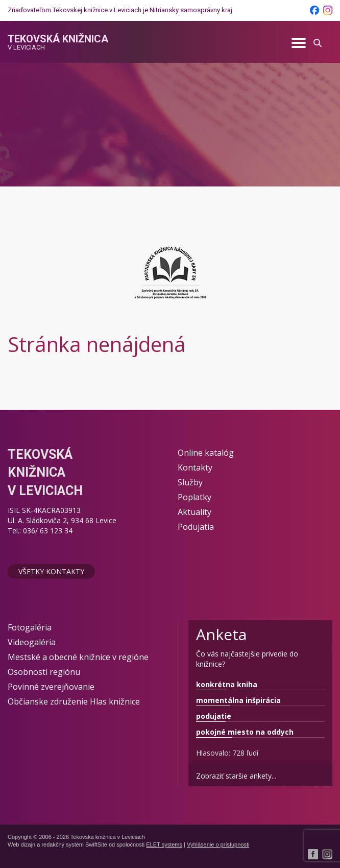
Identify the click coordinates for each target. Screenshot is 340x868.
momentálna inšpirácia (238, 700)
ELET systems (164, 844)
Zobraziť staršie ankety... (236, 776)
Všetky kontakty (51, 571)
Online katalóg (206, 453)
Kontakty (195, 467)
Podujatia (196, 527)
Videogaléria (32, 642)
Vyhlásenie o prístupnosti (218, 844)
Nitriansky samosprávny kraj (191, 10)
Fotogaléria (30, 627)
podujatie (214, 716)
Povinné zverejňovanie (51, 687)
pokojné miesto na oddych (245, 732)
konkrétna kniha (227, 684)
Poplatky (195, 497)
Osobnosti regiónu (44, 672)
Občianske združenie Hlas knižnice (74, 701)
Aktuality (195, 512)
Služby (190, 482)
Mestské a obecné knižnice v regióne (78, 657)
